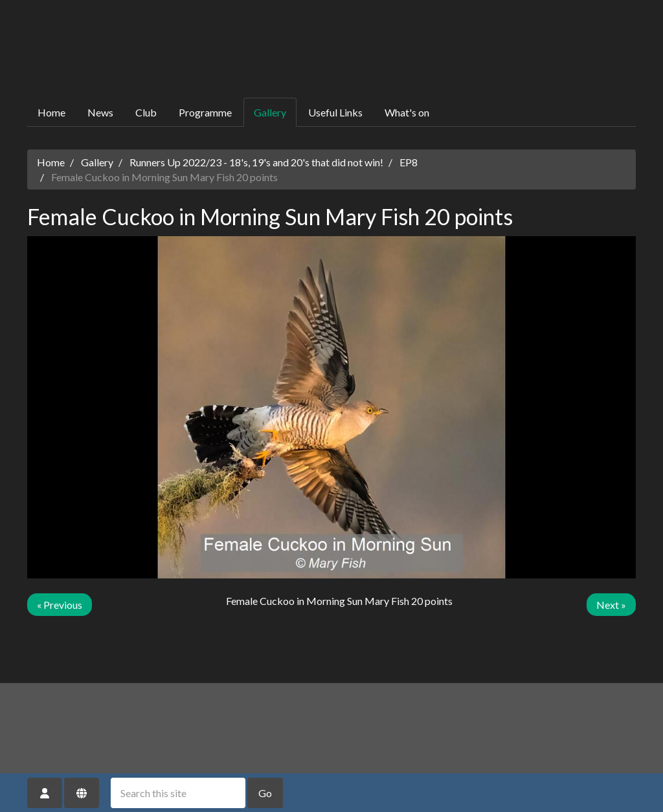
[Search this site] (178, 793)
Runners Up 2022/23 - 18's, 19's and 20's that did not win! (256, 162)
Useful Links (335, 112)
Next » (611, 605)
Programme (205, 112)
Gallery (270, 112)
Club (146, 112)
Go (265, 793)
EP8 (409, 162)
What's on (407, 112)
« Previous (60, 605)
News (100, 112)
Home (51, 112)
